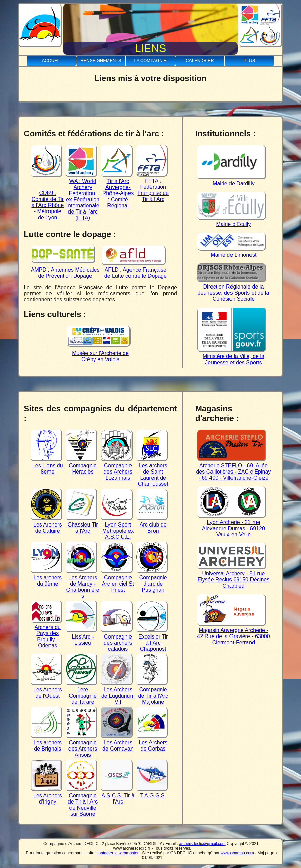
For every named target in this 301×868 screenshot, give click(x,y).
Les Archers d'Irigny (47, 796)
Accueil (51, 61)
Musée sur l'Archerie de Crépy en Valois (99, 353)
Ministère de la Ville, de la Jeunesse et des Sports (232, 356)
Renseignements (101, 61)
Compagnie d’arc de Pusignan (152, 581)
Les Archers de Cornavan (117, 743)
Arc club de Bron (152, 525)
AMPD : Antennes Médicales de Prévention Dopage (65, 270)
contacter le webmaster (118, 853)
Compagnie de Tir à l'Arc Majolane (152, 693)
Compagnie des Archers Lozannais (117, 469)
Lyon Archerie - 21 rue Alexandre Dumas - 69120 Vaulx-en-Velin (232, 525)
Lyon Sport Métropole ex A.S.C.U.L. (117, 528)
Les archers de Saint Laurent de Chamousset (152, 472)
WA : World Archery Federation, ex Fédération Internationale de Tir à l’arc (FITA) (83, 196)
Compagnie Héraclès (82, 466)
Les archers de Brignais (47, 743)
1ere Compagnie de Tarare (82, 693)
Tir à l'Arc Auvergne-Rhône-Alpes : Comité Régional (117, 190)
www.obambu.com (237, 853)
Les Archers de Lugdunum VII (118, 693)
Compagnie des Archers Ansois (82, 746)
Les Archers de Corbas (152, 743)
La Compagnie (150, 61)
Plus (249, 61)
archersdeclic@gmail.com (202, 844)
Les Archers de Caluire (47, 525)
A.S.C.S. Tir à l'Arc (118, 796)
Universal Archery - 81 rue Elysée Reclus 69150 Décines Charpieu (233, 577)
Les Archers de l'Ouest (47, 690)
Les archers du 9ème (47, 578)
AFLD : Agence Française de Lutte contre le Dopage (134, 270)
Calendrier (200, 61)
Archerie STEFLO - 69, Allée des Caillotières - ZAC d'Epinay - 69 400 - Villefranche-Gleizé (233, 469)
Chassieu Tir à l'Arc (82, 525)
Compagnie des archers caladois (117, 640)
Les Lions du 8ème (47, 466)
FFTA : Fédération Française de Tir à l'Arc (153, 187)
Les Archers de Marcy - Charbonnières (82, 584)
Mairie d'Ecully (232, 221)
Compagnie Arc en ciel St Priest (117, 581)
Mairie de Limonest (232, 252)
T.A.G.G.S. (152, 792)
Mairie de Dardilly (232, 180)
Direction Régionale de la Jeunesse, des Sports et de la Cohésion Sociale (233, 290)
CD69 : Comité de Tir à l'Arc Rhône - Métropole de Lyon (47, 202)
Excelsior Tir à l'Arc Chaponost (152, 640)
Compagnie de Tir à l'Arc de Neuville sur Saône (82, 802)
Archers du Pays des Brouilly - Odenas (47, 633)
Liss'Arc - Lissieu (82, 637)
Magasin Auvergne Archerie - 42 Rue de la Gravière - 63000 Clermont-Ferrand (233, 633)
